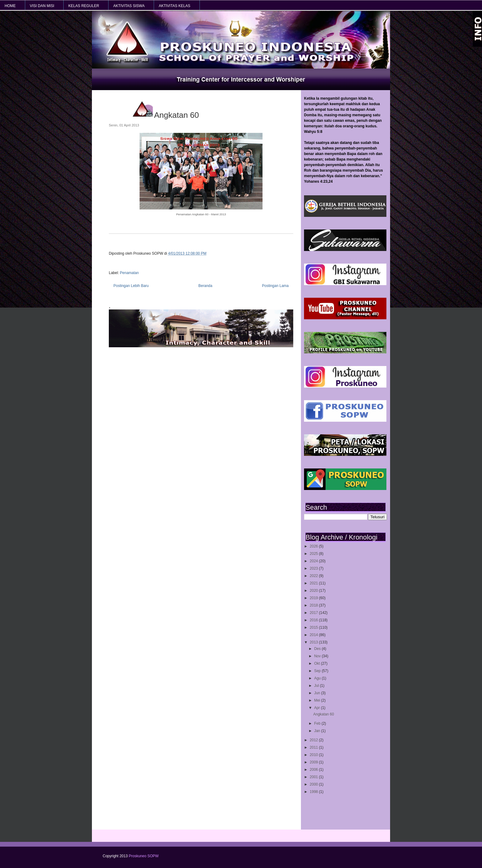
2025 (314, 554)
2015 (314, 627)
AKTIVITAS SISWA (129, 6)
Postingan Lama (275, 286)
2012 (314, 740)
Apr (318, 708)
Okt (318, 663)
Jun (318, 693)
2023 (314, 568)
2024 (314, 561)
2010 (314, 755)
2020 (314, 591)
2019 (314, 598)
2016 (314, 620)
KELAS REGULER (84, 6)
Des (318, 649)
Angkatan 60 (324, 714)
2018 (314, 605)
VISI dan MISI (42, 6)
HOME (10, 6)
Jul (317, 686)
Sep (318, 671)
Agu (318, 678)
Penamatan (129, 273)
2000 (314, 784)
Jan (318, 731)
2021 (314, 583)
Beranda (205, 286)
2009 (314, 762)
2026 (314, 546)
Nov (318, 656)
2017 (314, 613)
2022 (314, 576)
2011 (314, 747)
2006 (314, 770)
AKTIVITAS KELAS (174, 6)
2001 (314, 777)
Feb (318, 723)
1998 (314, 792)
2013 (314, 642)
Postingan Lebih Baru (131, 286)
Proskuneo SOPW (144, 856)
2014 (314, 635)
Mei (318, 700)
